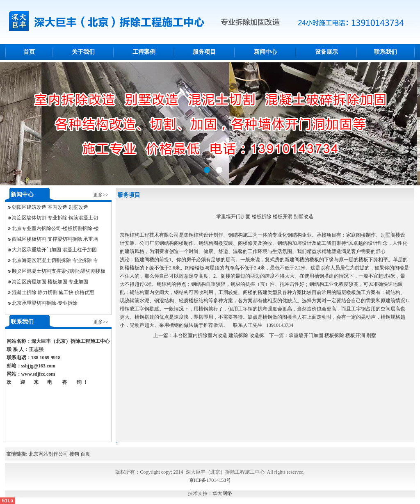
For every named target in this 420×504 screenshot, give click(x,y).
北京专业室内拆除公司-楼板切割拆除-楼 (55, 228)
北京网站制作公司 (48, 454)
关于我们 (83, 52)
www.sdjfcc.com (38, 374)
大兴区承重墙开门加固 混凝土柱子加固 (54, 250)
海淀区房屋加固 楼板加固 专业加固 (50, 282)
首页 (29, 52)
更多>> (101, 195)
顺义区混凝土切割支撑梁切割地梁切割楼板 (59, 271)
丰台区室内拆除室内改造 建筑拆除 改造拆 (219, 335)
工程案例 (144, 52)
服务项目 (204, 52)
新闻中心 (265, 52)
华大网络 (222, 493)
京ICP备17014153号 (210, 480)
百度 (85, 454)
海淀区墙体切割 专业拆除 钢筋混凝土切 (55, 218)
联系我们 (386, 52)
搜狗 (74, 454)
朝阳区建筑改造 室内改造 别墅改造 (50, 207)
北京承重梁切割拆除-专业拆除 (45, 303)
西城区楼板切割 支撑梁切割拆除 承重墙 (55, 239)
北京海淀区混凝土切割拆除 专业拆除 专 (55, 260)
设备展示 (326, 52)
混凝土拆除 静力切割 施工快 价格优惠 (53, 292)
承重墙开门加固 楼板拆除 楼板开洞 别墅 (332, 335)
